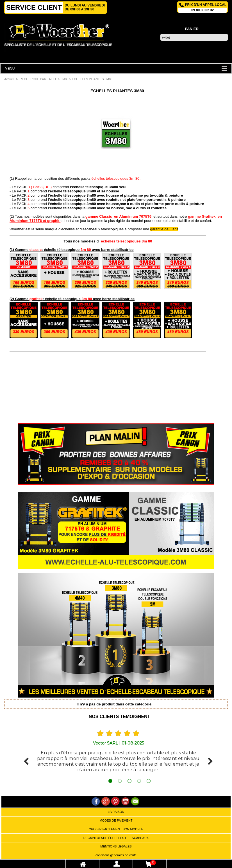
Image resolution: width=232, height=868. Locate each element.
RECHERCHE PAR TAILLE (38, 79)
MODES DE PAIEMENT (116, 820)
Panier (192, 29)
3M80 (65, 79)
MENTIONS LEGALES (116, 846)
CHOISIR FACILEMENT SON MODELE (116, 829)
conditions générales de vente (116, 855)
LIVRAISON (116, 812)
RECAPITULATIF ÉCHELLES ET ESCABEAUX (116, 838)
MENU (10, 69)
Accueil (9, 79)
